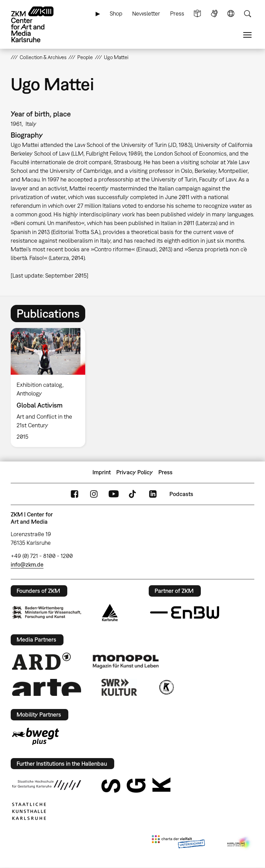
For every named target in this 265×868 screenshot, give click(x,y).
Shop (116, 13)
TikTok (133, 494)
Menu (247, 35)
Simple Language (197, 14)
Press (177, 13)
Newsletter (146, 13)
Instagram (94, 494)
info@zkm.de (27, 564)
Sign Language (214, 14)
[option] (51, 388)
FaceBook (75, 494)
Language (231, 14)
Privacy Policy (135, 472)
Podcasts (181, 494)
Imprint (102, 472)
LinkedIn (153, 494)
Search (247, 14)
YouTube (114, 494)
